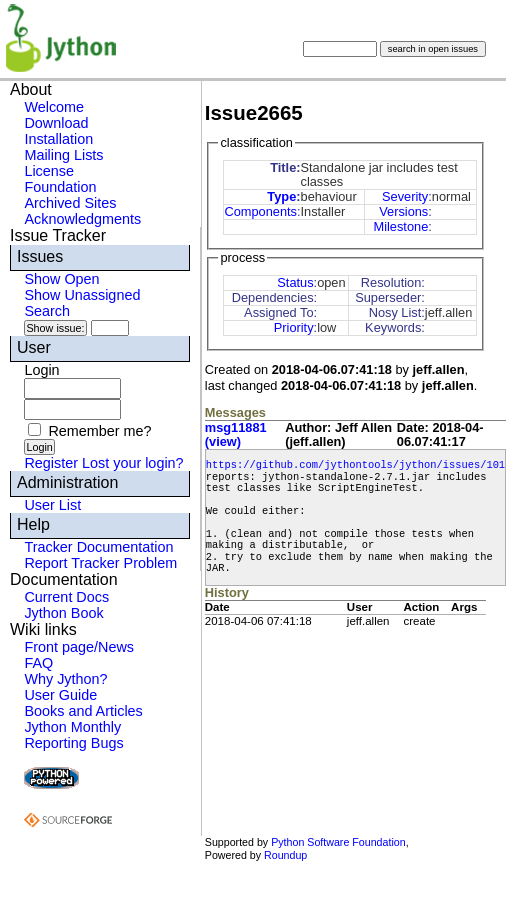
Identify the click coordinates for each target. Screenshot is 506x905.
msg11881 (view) (236, 434)
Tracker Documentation (98, 547)
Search (47, 311)
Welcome (54, 107)
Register (51, 463)
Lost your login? (133, 463)
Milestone (401, 226)
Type (281, 196)
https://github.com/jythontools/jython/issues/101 (355, 465)
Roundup (285, 855)
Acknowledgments (82, 219)
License (49, 171)
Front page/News (79, 647)
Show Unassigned (82, 295)
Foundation (60, 187)
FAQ (38, 663)
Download (56, 123)
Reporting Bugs (73, 743)
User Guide (60, 695)
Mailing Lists (63, 155)
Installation (58, 139)
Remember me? (99, 431)
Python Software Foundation (338, 842)
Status (295, 282)
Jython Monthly (72, 727)
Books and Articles (83, 711)
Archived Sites (70, 203)
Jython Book (63, 613)
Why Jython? (65, 679)
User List (52, 505)
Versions (403, 211)
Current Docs (66, 597)
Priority (294, 327)
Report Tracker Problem (100, 563)
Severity (405, 196)
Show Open (61, 279)
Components (260, 211)
